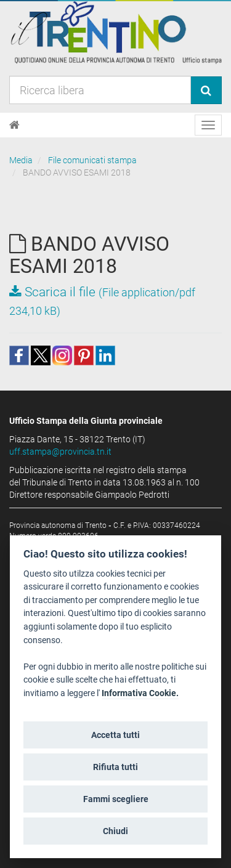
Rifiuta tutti (115, 767)
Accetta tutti (115, 735)
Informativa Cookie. (140, 693)
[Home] (14, 125)
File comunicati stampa (92, 160)
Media (21, 160)
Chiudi (115, 831)
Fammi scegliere (116, 799)
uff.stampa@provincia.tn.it (60, 452)
